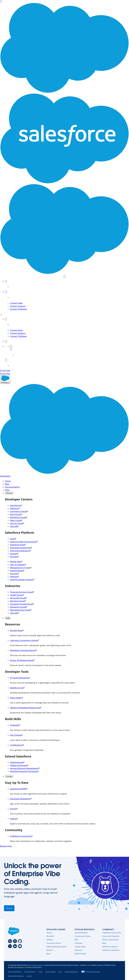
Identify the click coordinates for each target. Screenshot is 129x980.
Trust (60, 972)
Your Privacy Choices (91, 972)
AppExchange (80, 954)
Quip (48, 954)
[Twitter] (10, 946)
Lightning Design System (57, 947)
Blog (104, 943)
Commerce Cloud (54, 943)
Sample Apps (80, 947)
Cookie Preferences (71, 972)
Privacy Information (15, 972)
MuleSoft (50, 936)
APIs (76, 940)
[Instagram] (15, 941)
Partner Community (110, 940)
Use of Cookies (50, 972)
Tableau (50, 940)
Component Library (83, 936)
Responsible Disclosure (16, 976)
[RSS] (10, 941)
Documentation (81, 933)
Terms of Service (30, 972)
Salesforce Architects (111, 950)
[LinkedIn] (15, 946)
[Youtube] (20, 946)
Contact (29, 976)
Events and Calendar (111, 936)
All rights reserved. (38, 965)
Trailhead (79, 943)
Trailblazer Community (112, 933)
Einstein (50, 950)
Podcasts (78, 950)
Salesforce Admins (110, 947)
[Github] (20, 941)
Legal (40, 972)
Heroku (49, 933)
